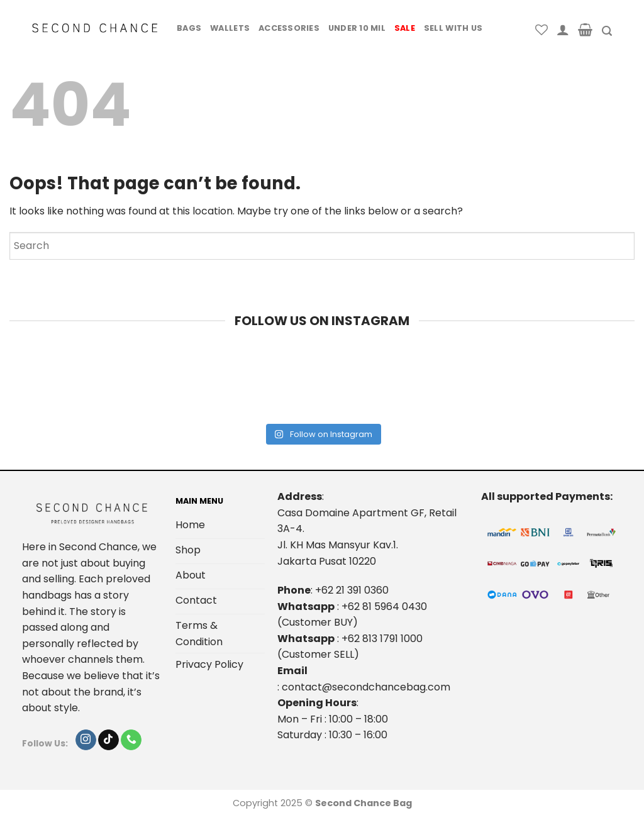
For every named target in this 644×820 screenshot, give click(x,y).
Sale (405, 28)
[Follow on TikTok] (108, 740)
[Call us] (131, 740)
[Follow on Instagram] (86, 740)
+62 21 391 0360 (352, 590)
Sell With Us (453, 28)
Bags (189, 28)
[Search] (607, 31)
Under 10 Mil (357, 28)
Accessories (289, 28)
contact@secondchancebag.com (366, 687)
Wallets (230, 28)
